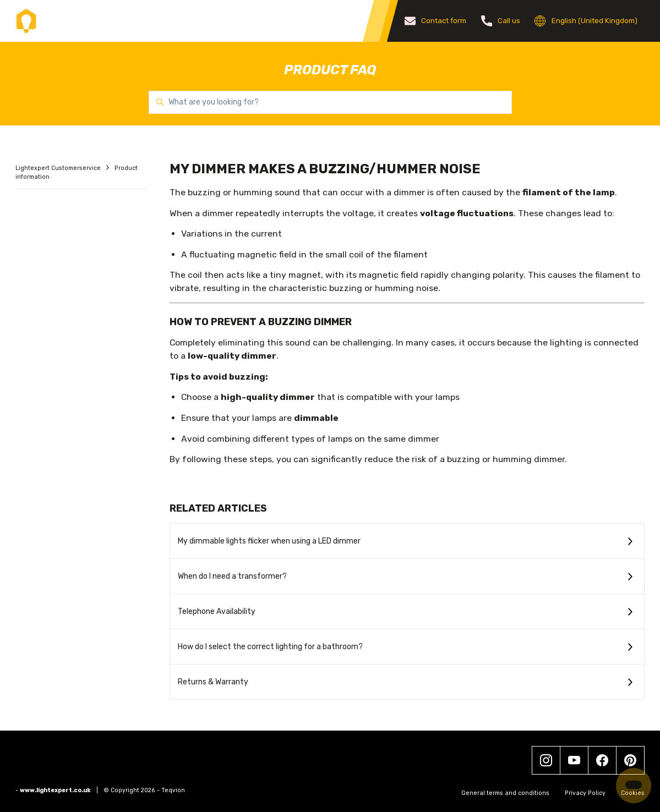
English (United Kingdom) (586, 21)
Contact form (436, 21)
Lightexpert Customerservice (59, 168)
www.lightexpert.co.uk (55, 790)
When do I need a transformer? (232, 576)
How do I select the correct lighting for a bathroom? (270, 647)
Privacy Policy (585, 793)
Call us (501, 21)
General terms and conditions (505, 793)
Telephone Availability (217, 611)
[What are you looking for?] (330, 102)
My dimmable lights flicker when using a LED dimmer (269, 541)
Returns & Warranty (213, 682)
